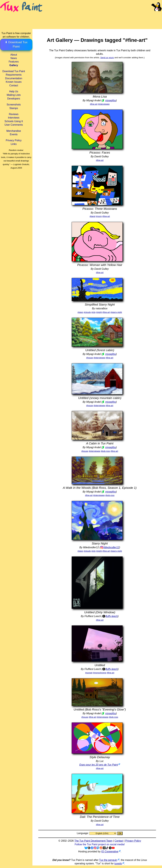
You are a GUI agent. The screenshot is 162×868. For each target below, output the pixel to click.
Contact (14, 85)
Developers (14, 99)
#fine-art (94, 104)
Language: (83, 833)
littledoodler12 (111, 547)
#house (90, 358)
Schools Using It (14, 121)
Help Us (14, 91)
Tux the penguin (108, 860)
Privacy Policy (14, 140)
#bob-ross (105, 451)
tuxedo (118, 864)
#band (92, 216)
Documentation (14, 78)
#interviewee (104, 104)
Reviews (14, 114)
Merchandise (14, 131)
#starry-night (116, 312)
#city (94, 312)
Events (14, 134)
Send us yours (107, 58)
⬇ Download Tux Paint (16, 44)
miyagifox (111, 100)
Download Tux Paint (14, 71)
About (14, 55)
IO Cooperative (110, 852)
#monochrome (100, 673)
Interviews (14, 118)
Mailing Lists (14, 95)
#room (99, 216)
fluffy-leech (112, 616)
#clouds (87, 312)
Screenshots (14, 105)
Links (14, 144)
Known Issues (14, 82)
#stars (80, 312)
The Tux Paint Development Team (93, 841)
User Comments (14, 125)
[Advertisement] (103, 17)
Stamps (14, 108)
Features (14, 62)
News (14, 58)
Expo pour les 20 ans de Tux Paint (99, 765)
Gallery (14, 65)
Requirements (14, 75)
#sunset (89, 673)
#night (99, 312)
